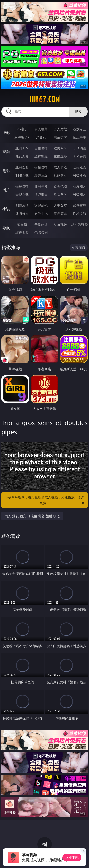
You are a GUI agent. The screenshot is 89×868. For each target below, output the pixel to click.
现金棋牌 (60, 137)
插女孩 (22, 224)
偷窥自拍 (22, 186)
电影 (6, 171)
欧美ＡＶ (60, 148)
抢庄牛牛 (80, 137)
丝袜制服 (41, 156)
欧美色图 (60, 186)
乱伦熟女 (60, 175)
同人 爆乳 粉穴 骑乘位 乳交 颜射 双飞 (32, 516)
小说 (6, 209)
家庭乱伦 (41, 205)
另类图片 (80, 194)
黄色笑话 (60, 213)
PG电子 (22, 129)
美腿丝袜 (22, 194)
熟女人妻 (22, 156)
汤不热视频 (80, 224)
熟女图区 (60, 194)
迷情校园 (22, 213)
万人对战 (60, 129)
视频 (6, 152)
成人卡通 (60, 167)
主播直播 (60, 156)
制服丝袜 (22, 175)
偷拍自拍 (41, 167)
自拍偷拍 (41, 148)
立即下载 (72, 857)
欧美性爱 (80, 167)
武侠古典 (80, 205)
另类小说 (41, 213)
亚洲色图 (41, 186)
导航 (6, 228)
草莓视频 (60, 224)
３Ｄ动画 (80, 148)
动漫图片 (80, 186)
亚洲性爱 (22, 167)
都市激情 (22, 205)
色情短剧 (41, 232)
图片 (6, 190)
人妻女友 (60, 205)
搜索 (78, 111)
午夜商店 (41, 224)
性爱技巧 (80, 213)
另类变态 (80, 175)
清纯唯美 (41, 194)
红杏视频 (22, 232)
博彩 (6, 132)
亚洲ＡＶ (22, 148)
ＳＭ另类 (80, 156)
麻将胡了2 (22, 137)
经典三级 (41, 175)
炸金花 (41, 137)
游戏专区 (80, 129)
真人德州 (41, 129)
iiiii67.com (44, 99)
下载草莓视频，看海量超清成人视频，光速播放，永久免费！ (45, 500)
